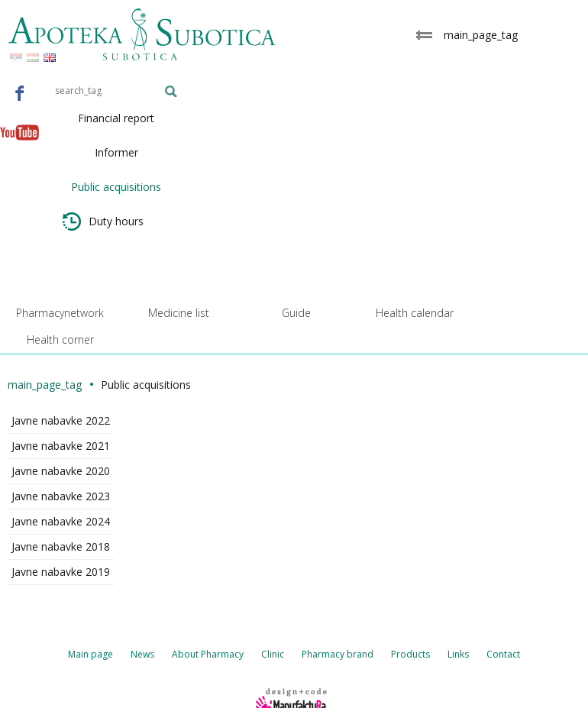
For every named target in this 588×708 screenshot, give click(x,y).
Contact (503, 654)
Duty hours (103, 221)
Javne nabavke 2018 (61, 546)
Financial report (116, 118)
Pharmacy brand (338, 654)
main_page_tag (45, 385)
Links (458, 654)
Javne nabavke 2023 (61, 496)
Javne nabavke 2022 (61, 420)
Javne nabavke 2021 (61, 446)
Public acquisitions (116, 187)
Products (410, 654)
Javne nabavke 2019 (61, 572)
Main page (90, 654)
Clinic (273, 654)
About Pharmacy (208, 654)
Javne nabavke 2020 (61, 471)
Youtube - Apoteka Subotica (20, 132)
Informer (116, 152)
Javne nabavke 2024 (61, 521)
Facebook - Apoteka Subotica (20, 92)
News (142, 654)
